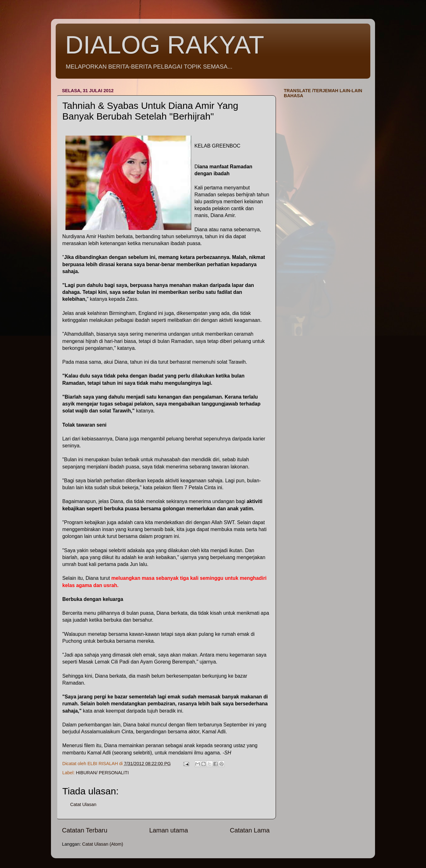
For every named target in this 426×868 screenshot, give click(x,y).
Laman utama (168, 830)
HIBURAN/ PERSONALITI (102, 773)
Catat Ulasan (83, 804)
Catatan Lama (250, 830)
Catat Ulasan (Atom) (103, 844)
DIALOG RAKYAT (165, 45)
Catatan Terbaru (85, 830)
